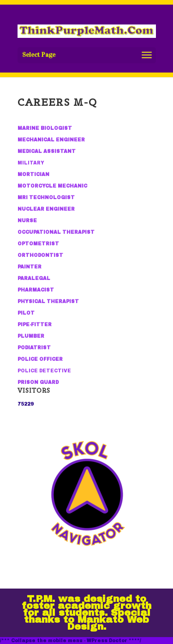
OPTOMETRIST (38, 244)
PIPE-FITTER (35, 325)
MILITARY (31, 163)
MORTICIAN (33, 174)
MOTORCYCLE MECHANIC (52, 186)
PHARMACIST (36, 290)
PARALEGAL (34, 278)
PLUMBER (31, 336)
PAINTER (30, 267)
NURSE (27, 221)
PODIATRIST (34, 348)
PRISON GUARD (38, 382)
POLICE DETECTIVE (44, 371)
